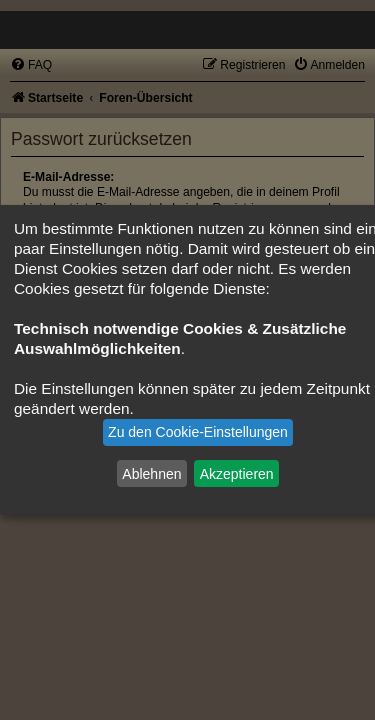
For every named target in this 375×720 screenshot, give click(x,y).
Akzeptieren (237, 473)
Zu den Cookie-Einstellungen (198, 432)
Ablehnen (151, 473)
